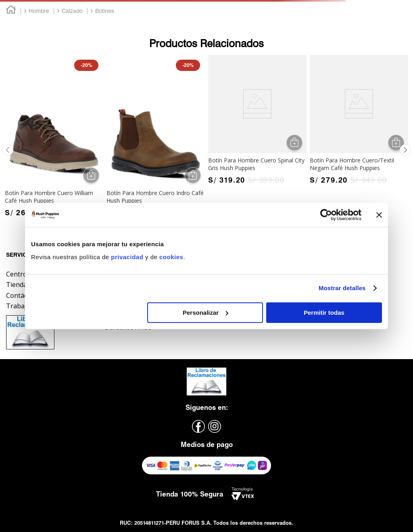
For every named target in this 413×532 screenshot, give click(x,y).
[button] (8, 150)
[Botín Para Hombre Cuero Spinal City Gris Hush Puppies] (257, 122)
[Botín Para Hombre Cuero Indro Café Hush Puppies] (156, 138)
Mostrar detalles (342, 288)
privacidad (128, 257)
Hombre (39, 11)
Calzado (72, 11)
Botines (105, 11)
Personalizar (205, 313)
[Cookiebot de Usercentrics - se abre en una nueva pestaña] (326, 215)
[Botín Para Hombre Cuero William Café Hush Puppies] (54, 138)
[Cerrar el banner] (379, 215)
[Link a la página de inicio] (11, 11)
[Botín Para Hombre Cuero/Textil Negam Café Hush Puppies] (359, 122)
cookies (171, 257)
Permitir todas (324, 313)
